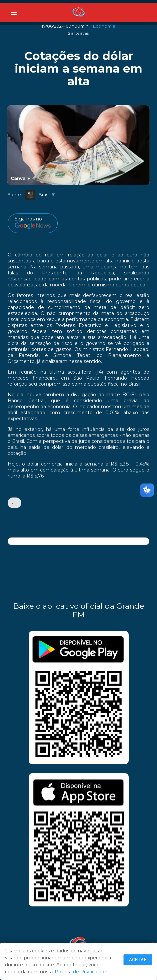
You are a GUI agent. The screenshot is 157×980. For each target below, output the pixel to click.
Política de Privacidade (81, 972)
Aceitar (138, 960)
